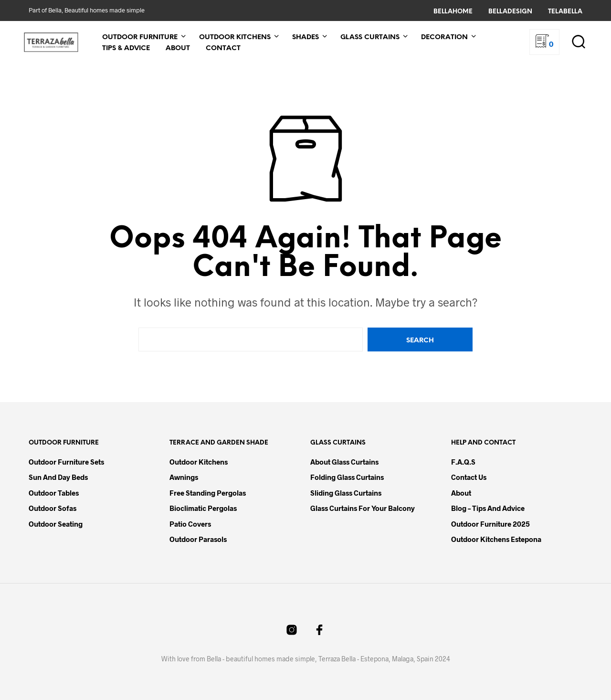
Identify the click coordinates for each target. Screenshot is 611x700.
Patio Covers (190, 524)
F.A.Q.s (463, 462)
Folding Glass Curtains (347, 477)
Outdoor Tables (54, 493)
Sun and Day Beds (58, 477)
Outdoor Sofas (53, 508)
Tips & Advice (126, 48)
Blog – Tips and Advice (488, 508)
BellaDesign (510, 12)
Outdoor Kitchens (235, 37)
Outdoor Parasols (198, 539)
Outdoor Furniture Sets (66, 462)
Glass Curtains (370, 37)
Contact (223, 48)
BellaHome (453, 12)
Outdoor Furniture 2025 (490, 524)
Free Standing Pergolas (208, 493)
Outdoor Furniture (140, 37)
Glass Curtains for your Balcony (363, 508)
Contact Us (469, 477)
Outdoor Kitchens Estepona (496, 539)
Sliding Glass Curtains (346, 493)
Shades (305, 37)
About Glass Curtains (344, 462)
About (178, 48)
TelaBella (565, 12)
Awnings (184, 477)
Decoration (444, 37)
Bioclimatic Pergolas (203, 508)
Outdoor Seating (56, 524)
